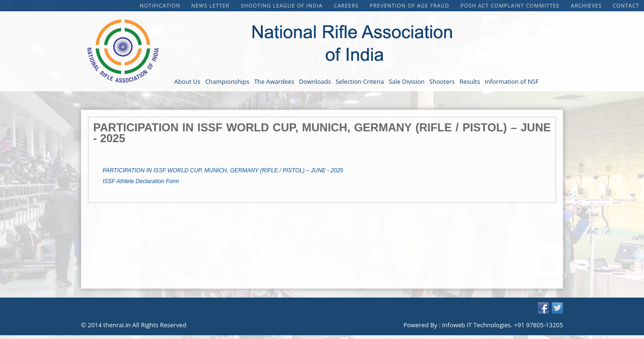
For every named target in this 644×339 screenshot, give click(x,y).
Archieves (587, 5)
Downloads (315, 81)
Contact (626, 5)
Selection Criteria (360, 81)
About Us (187, 81)
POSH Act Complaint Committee (511, 5)
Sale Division (407, 81)
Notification (160, 5)
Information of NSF (512, 81)
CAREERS (347, 5)
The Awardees (274, 81)
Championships (227, 81)
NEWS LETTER (211, 5)
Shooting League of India (282, 5)
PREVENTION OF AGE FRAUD (411, 5)
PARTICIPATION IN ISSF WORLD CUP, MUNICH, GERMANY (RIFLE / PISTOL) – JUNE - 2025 (223, 170)
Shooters (442, 81)
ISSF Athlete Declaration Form (141, 181)
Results (470, 81)
